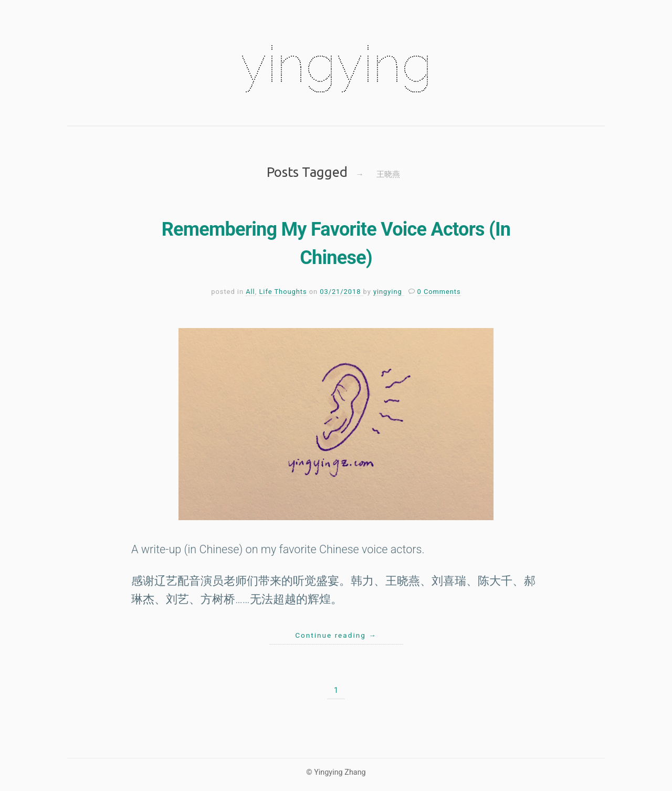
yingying (336, 64)
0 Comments (439, 292)
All (250, 292)
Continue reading (336, 635)
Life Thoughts (283, 292)
